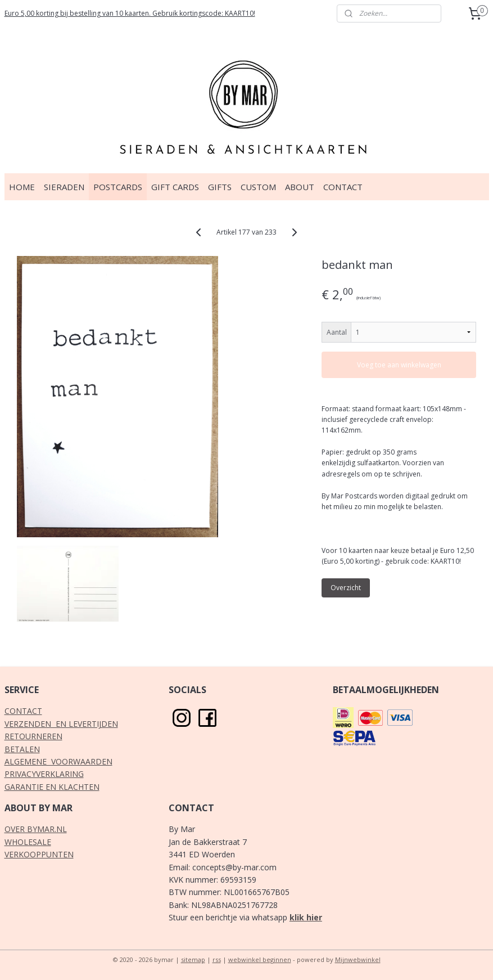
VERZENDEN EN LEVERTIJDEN (61, 724)
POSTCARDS (118, 187)
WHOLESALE (28, 842)
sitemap (193, 959)
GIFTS (220, 187)
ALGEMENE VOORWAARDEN (58, 761)
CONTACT (343, 187)
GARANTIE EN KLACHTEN (52, 787)
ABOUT (300, 187)
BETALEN (22, 749)
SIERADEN (64, 187)
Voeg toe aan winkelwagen (399, 365)
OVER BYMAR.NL (36, 829)
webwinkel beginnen (260, 959)
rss (217, 959)
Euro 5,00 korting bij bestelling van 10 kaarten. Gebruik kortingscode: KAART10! (130, 13)
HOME (22, 187)
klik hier (306, 917)
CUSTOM (258, 187)
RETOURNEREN (33, 736)
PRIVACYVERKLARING (44, 774)
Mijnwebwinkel (358, 959)
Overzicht (346, 588)
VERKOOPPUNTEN (39, 854)
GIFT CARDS (175, 187)
